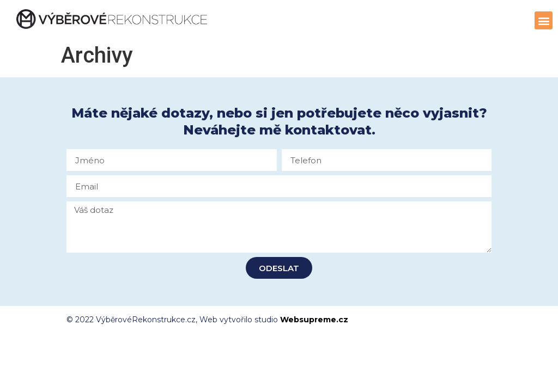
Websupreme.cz (314, 320)
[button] (544, 20)
